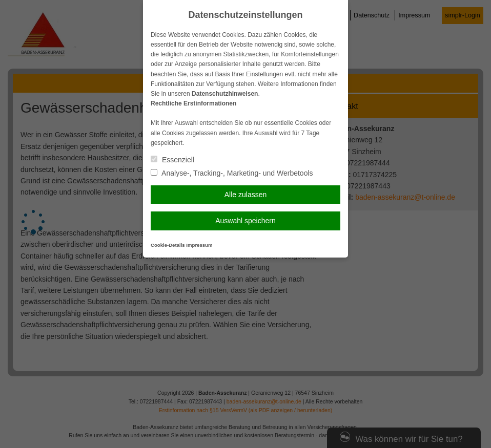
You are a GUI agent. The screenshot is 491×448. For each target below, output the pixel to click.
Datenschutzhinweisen (225, 94)
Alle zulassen (246, 195)
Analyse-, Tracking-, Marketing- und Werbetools (232, 173)
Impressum (199, 245)
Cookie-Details (168, 245)
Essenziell (172, 160)
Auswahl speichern (245, 221)
